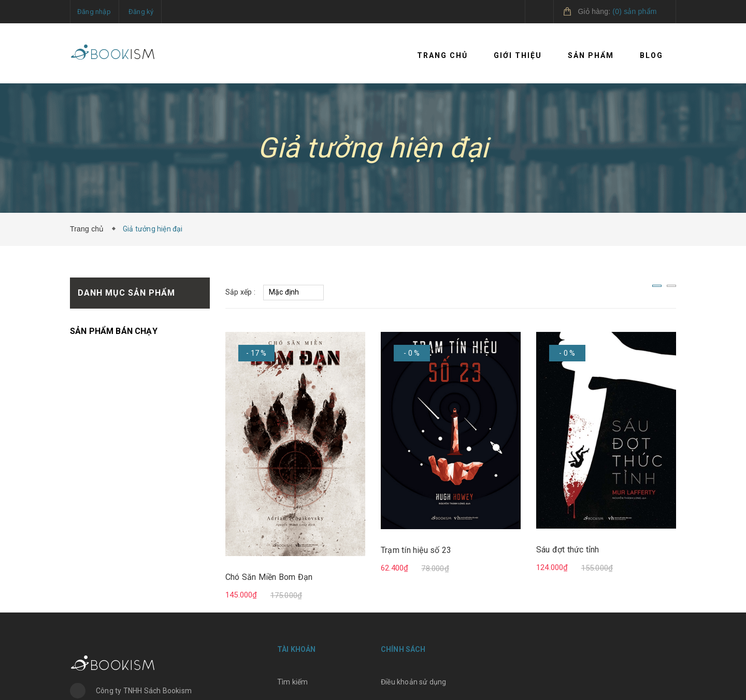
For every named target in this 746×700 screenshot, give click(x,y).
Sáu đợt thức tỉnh (568, 550)
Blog (651, 55)
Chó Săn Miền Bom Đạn (269, 577)
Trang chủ (442, 55)
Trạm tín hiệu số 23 (416, 550)
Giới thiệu (518, 55)
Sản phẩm (591, 55)
